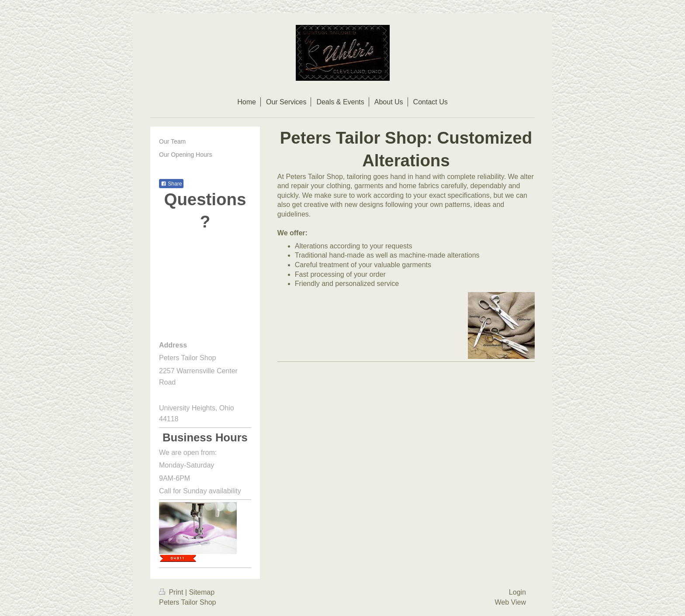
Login (517, 592)
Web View (510, 602)
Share (171, 184)
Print (172, 592)
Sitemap (202, 592)
